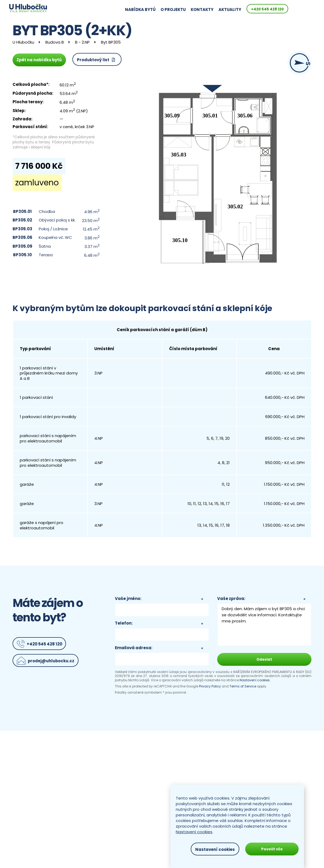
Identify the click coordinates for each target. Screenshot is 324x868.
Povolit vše (272, 849)
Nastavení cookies (255, 680)
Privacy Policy (210, 686)
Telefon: (124, 623)
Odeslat (264, 659)
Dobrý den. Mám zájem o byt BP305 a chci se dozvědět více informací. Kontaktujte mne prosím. (264, 625)
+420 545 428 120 (289, 9)
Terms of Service (243, 686)
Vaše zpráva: (231, 599)
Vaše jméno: (128, 599)
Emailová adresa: (134, 648)
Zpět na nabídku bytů (39, 60)
